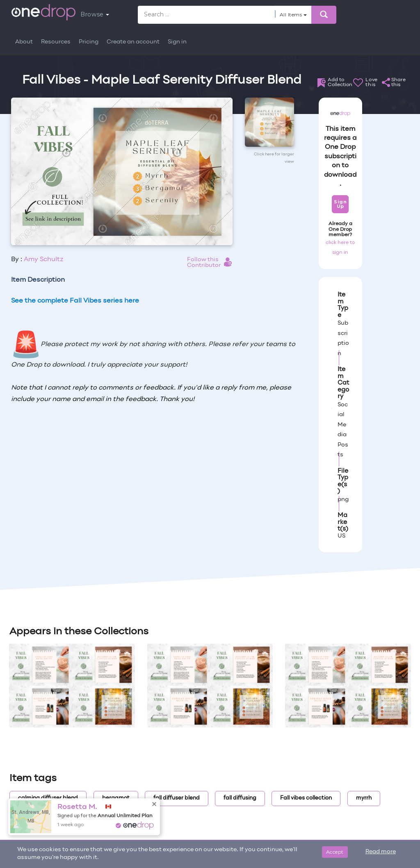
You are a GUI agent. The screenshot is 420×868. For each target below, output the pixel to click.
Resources (56, 42)
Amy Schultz (44, 260)
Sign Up (340, 204)
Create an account (133, 42)
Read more (381, 852)
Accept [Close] (335, 852)
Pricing (89, 42)
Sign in (177, 42)
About (24, 42)
